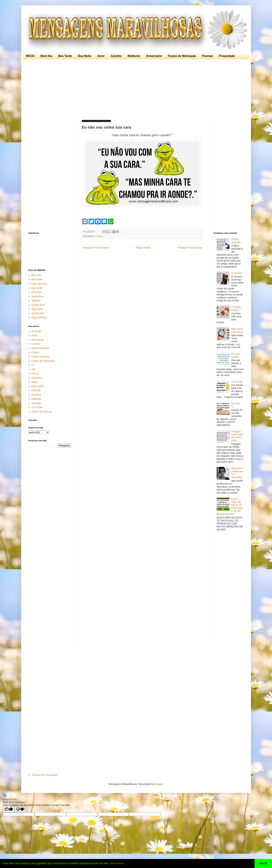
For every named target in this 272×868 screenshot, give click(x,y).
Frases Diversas (40, 357)
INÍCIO (30, 56)
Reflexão (36, 399)
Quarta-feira (38, 305)
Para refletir (38, 386)
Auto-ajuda (37, 340)
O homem (237, 273)
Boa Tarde (65, 56)
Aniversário (154, 56)
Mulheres (134, 56)
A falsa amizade (236, 241)
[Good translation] (9, 809)
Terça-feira (37, 309)
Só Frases (37, 407)
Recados (36, 395)
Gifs (34, 369)
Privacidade (227, 56)
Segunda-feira (39, 317)
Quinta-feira (38, 313)
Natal (34, 382)
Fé (33, 365)
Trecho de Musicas (42, 412)
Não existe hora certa (237, 330)
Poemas (207, 56)
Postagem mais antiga (190, 248)
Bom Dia (46, 56)
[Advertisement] (135, 90)
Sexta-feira (37, 296)
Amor (101, 56)
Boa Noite (85, 56)
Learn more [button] (117, 863)
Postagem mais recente (96, 248)
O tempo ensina (236, 309)
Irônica (35, 374)
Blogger (158, 784)
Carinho (116, 56)
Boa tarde (37, 288)
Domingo (36, 292)
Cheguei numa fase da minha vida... (237, 436)
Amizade (36, 331)
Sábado (36, 301)
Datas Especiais (40, 348)
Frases (100, 236)
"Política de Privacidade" (45, 775)
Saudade (36, 403)
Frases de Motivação (182, 56)
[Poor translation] (20, 809)
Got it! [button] (263, 863)
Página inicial (143, 248)
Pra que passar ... (237, 355)
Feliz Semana (39, 284)
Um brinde (237, 382)
